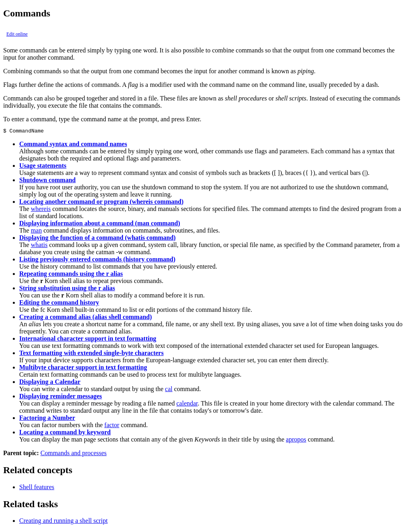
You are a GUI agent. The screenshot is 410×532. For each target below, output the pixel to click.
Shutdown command (47, 181)
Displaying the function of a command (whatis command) (97, 239)
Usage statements (43, 167)
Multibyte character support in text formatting (83, 368)
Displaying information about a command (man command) (100, 224)
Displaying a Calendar (50, 383)
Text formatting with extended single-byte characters (91, 354)
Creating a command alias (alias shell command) (85, 318)
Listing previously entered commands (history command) (97, 260)
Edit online (17, 34)
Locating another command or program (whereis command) (101, 203)
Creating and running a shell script (63, 522)
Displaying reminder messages (61, 397)
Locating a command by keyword (65, 433)
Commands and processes (73, 454)
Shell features (37, 488)
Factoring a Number (47, 419)
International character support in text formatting (88, 340)
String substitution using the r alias (67, 289)
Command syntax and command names (73, 145)
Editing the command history (59, 304)
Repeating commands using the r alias (71, 275)
